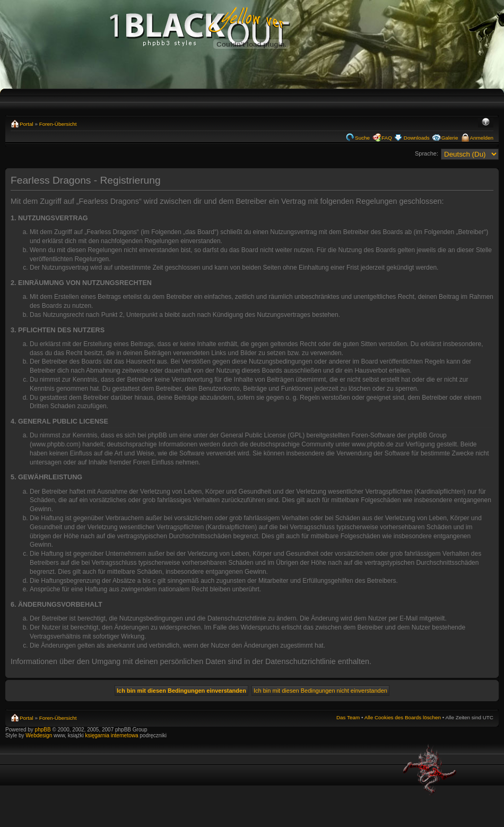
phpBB (43, 730)
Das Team (348, 717)
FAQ (387, 138)
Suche (362, 138)
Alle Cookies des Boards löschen (403, 717)
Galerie (450, 138)
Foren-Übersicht (58, 124)
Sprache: (427, 153)
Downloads (417, 138)
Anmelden (482, 138)
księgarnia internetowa (111, 735)
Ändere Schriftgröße (486, 123)
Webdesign (40, 735)
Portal (27, 124)
